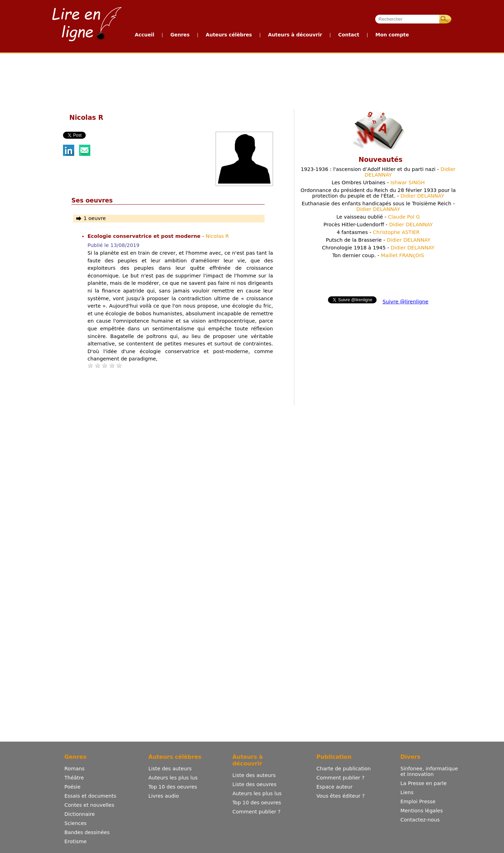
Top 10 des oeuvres (173, 787)
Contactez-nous (420, 820)
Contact (349, 35)
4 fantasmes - (378, 232)
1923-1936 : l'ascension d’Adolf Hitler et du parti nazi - (378, 172)
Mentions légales (422, 811)
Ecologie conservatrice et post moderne (145, 236)
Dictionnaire (80, 814)
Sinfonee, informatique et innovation (429, 771)
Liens (407, 792)
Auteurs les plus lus (173, 778)
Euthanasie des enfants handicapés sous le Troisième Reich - (378, 206)
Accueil (145, 35)
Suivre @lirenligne (405, 302)
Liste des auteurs (170, 769)
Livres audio (164, 796)
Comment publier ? (256, 812)
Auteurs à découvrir (295, 35)
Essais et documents (90, 796)
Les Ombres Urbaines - (378, 183)
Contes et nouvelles (89, 805)
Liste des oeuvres (254, 784)
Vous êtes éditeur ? (341, 796)
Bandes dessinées (87, 832)
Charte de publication (344, 769)
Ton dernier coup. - (378, 255)
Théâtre (74, 778)
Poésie (72, 787)
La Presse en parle (423, 783)
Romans (75, 769)
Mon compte (392, 35)
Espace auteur (334, 787)
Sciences (75, 823)
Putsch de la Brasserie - (378, 240)
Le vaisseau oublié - (378, 217)
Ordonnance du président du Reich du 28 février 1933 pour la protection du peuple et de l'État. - (378, 193)
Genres (180, 35)
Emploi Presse (418, 802)
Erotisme (76, 841)
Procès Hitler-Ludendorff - (378, 225)
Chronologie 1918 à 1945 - (378, 248)
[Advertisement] (252, 80)
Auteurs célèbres (229, 35)
